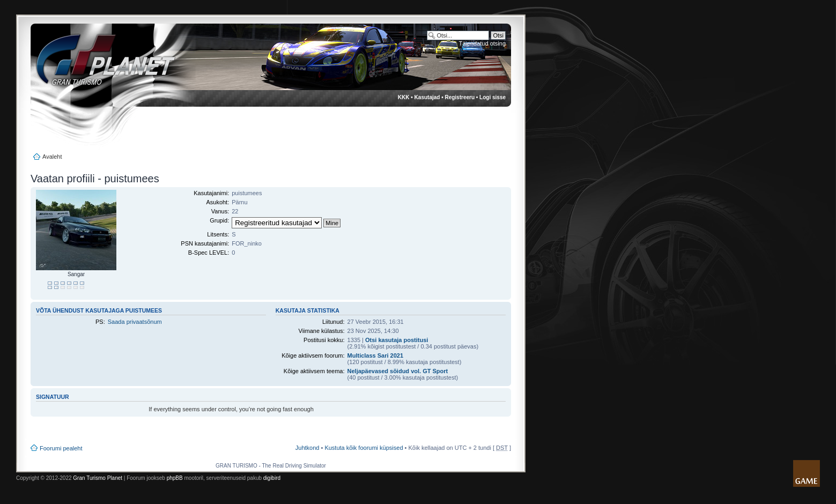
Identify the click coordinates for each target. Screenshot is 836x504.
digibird (272, 478)
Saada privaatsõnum (135, 322)
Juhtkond (308, 448)
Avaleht (52, 157)
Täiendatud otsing (482, 43)
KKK (404, 97)
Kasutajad (427, 97)
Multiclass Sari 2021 (376, 355)
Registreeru (460, 97)
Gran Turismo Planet (98, 478)
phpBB (175, 478)
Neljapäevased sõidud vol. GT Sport (398, 371)
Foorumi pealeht (61, 448)
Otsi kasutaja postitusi (397, 340)
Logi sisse (493, 97)
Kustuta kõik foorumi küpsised (364, 448)
